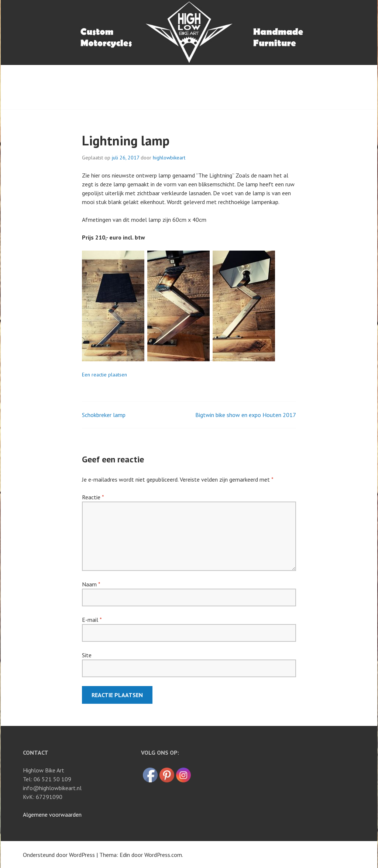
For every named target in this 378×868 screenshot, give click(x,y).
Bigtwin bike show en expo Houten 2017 (246, 415)
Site (87, 655)
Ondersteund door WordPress (59, 855)
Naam (91, 584)
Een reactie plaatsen (104, 375)
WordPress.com (163, 855)
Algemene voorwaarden (52, 814)
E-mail (92, 620)
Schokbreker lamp (104, 415)
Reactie (93, 497)
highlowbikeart (169, 158)
